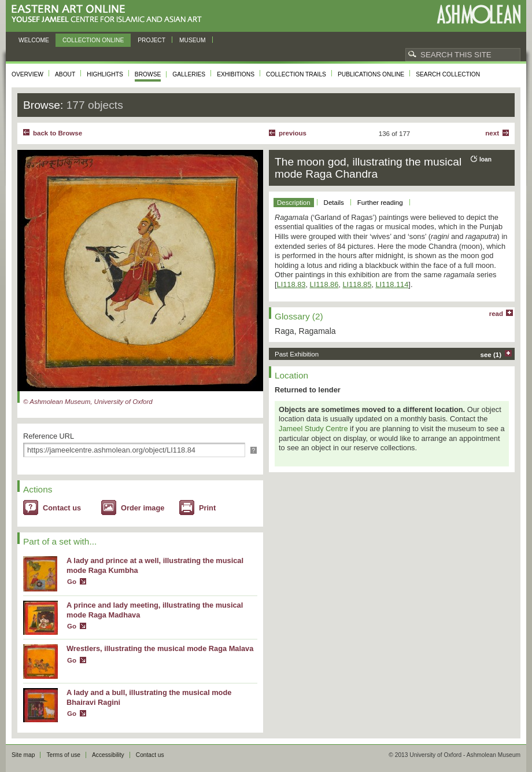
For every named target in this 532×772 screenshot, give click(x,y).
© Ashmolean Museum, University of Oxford (88, 402)
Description (294, 203)
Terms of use (63, 755)
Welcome (34, 40)
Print (207, 508)
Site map (23, 755)
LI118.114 (392, 284)
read (496, 314)
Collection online (93, 40)
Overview (27, 74)
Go (72, 582)
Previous (293, 133)
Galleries (189, 74)
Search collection (448, 74)
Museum (193, 40)
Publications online (371, 74)
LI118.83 (291, 284)
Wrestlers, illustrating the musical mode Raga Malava (160, 648)
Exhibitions (236, 74)
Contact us (62, 508)
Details (334, 203)
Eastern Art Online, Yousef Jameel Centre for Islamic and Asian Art (110, 14)
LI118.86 (324, 284)
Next (492, 133)
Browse (148, 74)
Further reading (380, 203)
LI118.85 (357, 284)
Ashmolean (479, 14)
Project (152, 40)
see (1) (491, 355)
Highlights (105, 74)
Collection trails (296, 74)
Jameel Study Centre (313, 429)
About (65, 74)
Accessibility (108, 755)
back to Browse (58, 133)
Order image (143, 508)
